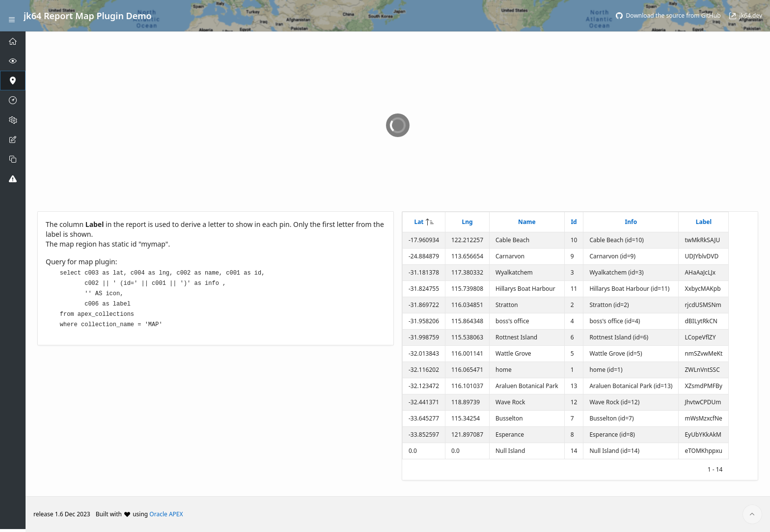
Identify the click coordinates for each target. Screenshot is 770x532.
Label (704, 222)
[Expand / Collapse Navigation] (12, 16)
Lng (467, 222)
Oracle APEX (166, 514)
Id (574, 222)
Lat (419, 222)
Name (527, 222)
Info (631, 222)
